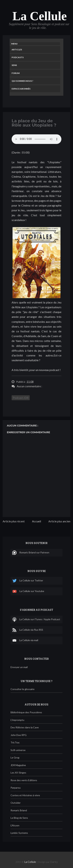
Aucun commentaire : (29, 386)
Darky (54, 862)
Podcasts (18, 57)
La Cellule (39, 16)
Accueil (36, 521)
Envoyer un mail (19, 667)
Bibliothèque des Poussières (26, 712)
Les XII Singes (18, 773)
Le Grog (15, 757)
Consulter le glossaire (23, 689)
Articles (17, 50)
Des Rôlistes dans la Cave (25, 727)
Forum (16, 73)
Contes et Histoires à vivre (25, 795)
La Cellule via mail (25, 640)
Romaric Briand (19, 810)
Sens (14, 65)
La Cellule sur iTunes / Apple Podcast (36, 619)
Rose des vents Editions (24, 780)
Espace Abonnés (21, 89)
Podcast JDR (21, 398)
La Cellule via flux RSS (28, 630)
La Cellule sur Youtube (28, 591)
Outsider (16, 803)
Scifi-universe (18, 750)
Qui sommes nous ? (22, 81)
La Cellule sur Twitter (28, 581)
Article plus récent (14, 521)
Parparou (16, 788)
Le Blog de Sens (19, 818)
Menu (14, 44)
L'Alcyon (15, 825)
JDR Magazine (18, 765)
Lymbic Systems (19, 833)
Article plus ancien (59, 521)
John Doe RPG (19, 735)
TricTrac (15, 742)
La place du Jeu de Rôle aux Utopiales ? (34, 123)
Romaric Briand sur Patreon (31, 553)
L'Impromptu (17, 720)
